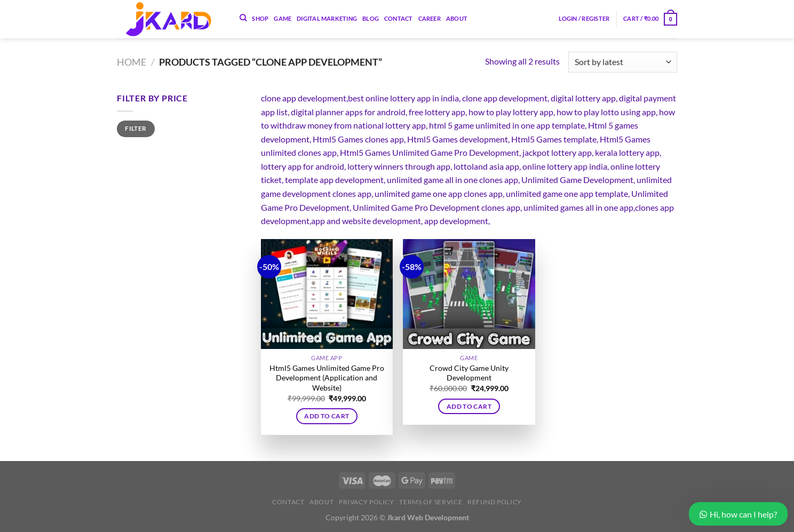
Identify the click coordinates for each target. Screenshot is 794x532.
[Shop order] (623, 62)
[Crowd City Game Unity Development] (469, 294)
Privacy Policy (367, 502)
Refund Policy (495, 502)
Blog (371, 18)
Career (430, 18)
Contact (399, 18)
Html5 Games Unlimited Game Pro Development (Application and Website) (327, 378)
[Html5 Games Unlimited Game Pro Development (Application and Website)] (327, 294)
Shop (260, 18)
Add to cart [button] (327, 416)
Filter (136, 128)
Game (283, 18)
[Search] (243, 18)
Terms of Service (431, 502)
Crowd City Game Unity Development (469, 373)
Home (132, 62)
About (457, 18)
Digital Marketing (327, 18)
